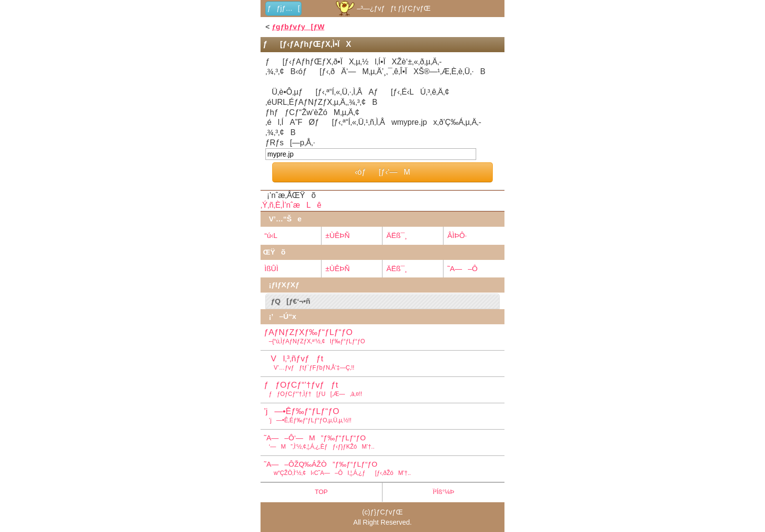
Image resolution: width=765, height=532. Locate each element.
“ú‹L (271, 235)
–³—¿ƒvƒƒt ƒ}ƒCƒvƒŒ (382, 8)
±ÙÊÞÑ (338, 235)
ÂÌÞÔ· (457, 235)
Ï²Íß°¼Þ (443, 492)
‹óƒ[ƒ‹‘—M (382, 172)
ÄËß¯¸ (397, 235)
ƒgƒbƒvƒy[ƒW (298, 27)
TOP (321, 492)
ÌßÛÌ (271, 268)
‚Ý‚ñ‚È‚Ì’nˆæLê (291, 205)
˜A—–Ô (463, 268)
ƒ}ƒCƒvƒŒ (387, 512)
